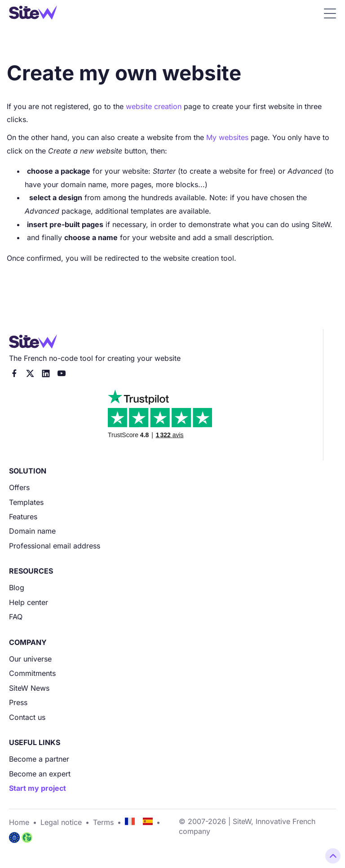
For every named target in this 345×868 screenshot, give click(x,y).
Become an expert (40, 774)
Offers (19, 487)
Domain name (32, 531)
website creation (154, 106)
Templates (26, 502)
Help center (29, 602)
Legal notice (61, 822)
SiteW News (29, 688)
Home (19, 822)
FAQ (16, 617)
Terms (103, 822)
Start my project (38, 788)
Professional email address (55, 546)
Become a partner (39, 759)
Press (18, 702)
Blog (17, 587)
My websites (227, 137)
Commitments (32, 673)
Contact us (27, 717)
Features (23, 517)
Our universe (30, 659)
